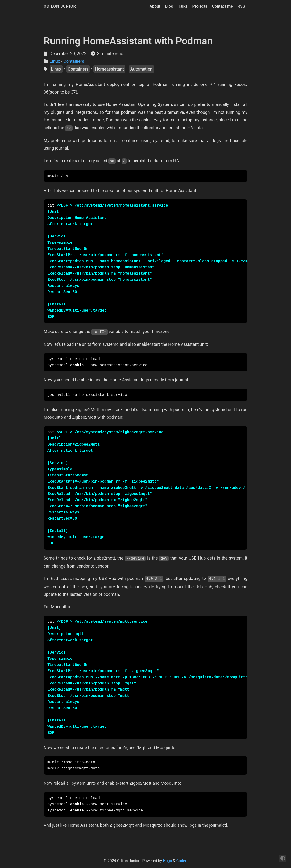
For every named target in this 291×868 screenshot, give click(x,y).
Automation (141, 69)
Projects (200, 6)
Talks (183, 6)
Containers (74, 61)
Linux (55, 61)
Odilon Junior (60, 6)
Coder (181, 861)
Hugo (167, 861)
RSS (241, 6)
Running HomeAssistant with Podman (128, 41)
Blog (169, 6)
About (155, 6)
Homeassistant (109, 69)
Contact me (223, 6)
